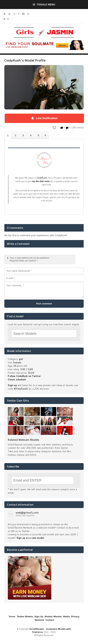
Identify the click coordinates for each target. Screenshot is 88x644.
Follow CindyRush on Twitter (24, 376)
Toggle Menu (44, 5)
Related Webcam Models (23, 440)
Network (39, 620)
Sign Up (39, 617)
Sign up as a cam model (30, 538)
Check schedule (17, 379)
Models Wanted (53, 617)
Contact (50, 620)
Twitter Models (25, 617)
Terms (12, 617)
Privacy (75, 617)
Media (66, 617)
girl (21, 359)
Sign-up (12, 385)
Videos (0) (23, 135)
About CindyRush (8, 135)
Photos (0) (15, 135)
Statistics (31, 135)
